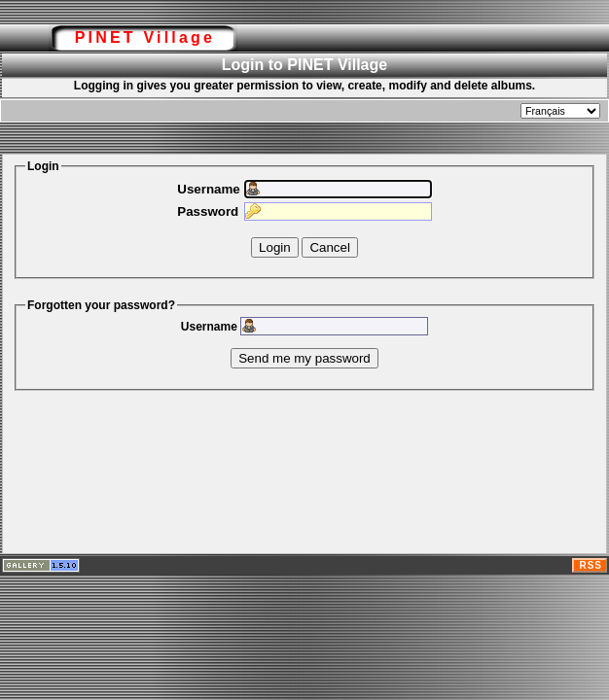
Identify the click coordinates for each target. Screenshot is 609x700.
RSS (591, 565)
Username (208, 189)
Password (208, 211)
